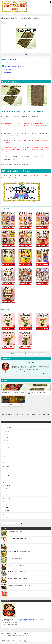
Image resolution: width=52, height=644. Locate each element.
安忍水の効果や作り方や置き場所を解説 (15, 558)
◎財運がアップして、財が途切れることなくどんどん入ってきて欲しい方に (22, 63)
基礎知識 (5, 425)
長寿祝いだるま (6, 460)
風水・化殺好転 (6, 466)
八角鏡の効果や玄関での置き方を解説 (15, 532)
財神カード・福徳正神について (11, 60)
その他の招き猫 (6, 434)
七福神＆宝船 (5, 437)
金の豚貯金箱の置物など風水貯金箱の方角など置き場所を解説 (19, 552)
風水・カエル (5, 469)
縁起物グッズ (5, 444)
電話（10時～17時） (26, 642)
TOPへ (43, 642)
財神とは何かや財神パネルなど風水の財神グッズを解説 (13, 392)
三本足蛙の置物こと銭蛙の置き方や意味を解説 (16, 572)
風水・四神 (5, 479)
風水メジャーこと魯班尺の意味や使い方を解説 (16, 592)
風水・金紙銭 (5, 508)
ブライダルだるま (6, 463)
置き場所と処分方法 (7, 428)
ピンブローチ (5, 450)
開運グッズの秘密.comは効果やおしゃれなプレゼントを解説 (19, 538)
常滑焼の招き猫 (6, 431)
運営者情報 (5, 517)
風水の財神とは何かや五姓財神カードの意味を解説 (12, 405)
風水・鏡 (5, 501)
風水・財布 (5, 482)
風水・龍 (5, 473)
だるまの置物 (8, 69)
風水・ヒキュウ (6, 476)
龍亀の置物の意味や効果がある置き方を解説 (16, 565)
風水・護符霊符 (6, 511)
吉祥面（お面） (6, 447)
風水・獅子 (5, 492)
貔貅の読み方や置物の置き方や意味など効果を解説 (17, 545)
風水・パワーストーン (7, 514)
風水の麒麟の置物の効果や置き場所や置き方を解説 (17, 579)
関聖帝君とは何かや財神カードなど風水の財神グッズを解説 (39, 393)
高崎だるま (5, 457)
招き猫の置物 (8, 73)
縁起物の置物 (5, 441)
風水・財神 (4, 23)
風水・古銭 (5, 488)
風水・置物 (5, 495)
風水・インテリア (6, 498)
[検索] (12, 523)
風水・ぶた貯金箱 (6, 485)
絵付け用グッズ (6, 453)
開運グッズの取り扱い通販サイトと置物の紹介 (15, 66)
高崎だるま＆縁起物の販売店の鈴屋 (26, 619)
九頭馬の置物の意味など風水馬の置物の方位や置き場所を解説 (19, 585)
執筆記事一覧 (47, 374)
